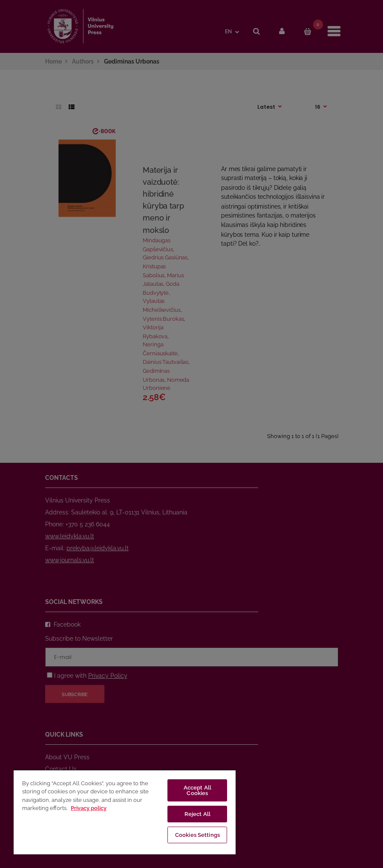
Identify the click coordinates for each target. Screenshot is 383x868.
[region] (125, 812)
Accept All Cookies (197, 790)
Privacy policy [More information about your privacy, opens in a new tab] (89, 808)
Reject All (197, 814)
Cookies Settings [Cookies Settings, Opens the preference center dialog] (197, 835)
